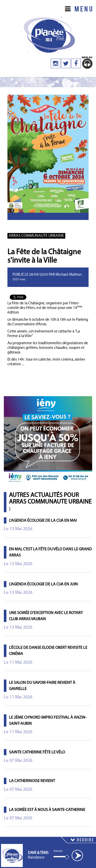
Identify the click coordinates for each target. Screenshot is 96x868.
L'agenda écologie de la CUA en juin (43, 584)
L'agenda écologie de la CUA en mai (43, 521)
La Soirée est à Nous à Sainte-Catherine (47, 810)
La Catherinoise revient (32, 781)
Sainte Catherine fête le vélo (37, 752)
